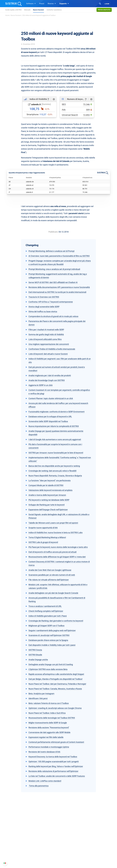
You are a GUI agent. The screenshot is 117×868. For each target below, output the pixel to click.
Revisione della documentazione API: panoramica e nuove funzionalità (59, 287)
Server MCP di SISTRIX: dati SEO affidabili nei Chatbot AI (53, 282)
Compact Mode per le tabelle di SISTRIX (46, 485)
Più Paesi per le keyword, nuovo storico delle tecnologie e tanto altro (58, 547)
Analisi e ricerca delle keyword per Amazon (47, 495)
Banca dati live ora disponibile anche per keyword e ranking (54, 466)
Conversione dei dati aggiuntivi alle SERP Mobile (49, 732)
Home (7, 15)
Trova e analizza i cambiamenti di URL (45, 606)
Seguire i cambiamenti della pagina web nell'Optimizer (52, 630)
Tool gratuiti (66, 855)
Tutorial (64, 858)
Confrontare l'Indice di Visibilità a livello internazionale (52, 349)
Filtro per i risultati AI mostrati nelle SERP (46, 330)
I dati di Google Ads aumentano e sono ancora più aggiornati (55, 439)
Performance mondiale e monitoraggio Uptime (49, 747)
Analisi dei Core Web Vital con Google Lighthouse (50, 570)
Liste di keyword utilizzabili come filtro (45, 339)
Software (31, 4)
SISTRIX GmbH (17, 836)
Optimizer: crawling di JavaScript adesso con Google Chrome (55, 708)
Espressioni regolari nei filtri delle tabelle (46, 737)
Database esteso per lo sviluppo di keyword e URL (50, 417)
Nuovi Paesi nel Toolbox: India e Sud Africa (47, 713)
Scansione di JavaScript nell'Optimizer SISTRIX (49, 635)
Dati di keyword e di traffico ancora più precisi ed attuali (52, 552)
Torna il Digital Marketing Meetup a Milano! (47, 537)
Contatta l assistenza (54, 10)
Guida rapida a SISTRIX (13, 10)
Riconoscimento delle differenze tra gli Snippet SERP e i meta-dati (57, 557)
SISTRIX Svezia (35, 650)
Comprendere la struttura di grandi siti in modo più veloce (53, 316)
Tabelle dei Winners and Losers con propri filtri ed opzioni (53, 523)
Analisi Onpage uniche (38, 660)
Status (89, 857)
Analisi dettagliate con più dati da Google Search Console (53, 593)
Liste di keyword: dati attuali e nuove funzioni (48, 354)
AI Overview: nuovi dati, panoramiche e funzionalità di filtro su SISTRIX (59, 256)
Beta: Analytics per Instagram (41, 694)
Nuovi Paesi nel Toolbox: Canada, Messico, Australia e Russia (55, 689)
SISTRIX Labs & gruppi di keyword (43, 542)
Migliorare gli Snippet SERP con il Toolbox (46, 626)
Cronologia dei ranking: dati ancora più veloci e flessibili (52, 471)
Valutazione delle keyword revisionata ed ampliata (50, 490)
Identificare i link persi (38, 698)
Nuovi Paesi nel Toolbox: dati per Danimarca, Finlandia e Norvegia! (57, 684)
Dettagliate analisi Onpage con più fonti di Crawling (51, 664)
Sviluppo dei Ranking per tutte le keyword (46, 505)
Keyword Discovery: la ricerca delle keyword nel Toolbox (53, 757)
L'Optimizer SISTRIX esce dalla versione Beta (48, 669)
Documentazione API (95, 850)
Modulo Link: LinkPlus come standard (45, 781)
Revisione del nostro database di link (44, 752)
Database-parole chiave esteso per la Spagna (48, 640)
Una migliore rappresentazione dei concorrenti (49, 344)
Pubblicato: (53, 232)
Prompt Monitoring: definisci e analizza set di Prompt (52, 251)
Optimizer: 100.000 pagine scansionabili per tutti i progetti (54, 762)
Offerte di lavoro (17, 845)
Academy (65, 848)
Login (107, 4)
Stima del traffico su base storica (43, 312)
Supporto (64, 4)
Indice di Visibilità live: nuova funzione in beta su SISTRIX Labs (56, 533)
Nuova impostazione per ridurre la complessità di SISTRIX (54, 426)
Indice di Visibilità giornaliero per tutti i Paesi (48, 616)
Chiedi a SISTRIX (68, 841)
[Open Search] (100, 3)
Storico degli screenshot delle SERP (44, 307)
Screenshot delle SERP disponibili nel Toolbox (48, 421)
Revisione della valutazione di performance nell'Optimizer (53, 771)
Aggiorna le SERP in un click (41, 385)
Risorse (52, 4)
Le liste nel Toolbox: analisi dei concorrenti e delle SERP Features (57, 776)
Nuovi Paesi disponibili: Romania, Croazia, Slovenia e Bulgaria (55, 476)
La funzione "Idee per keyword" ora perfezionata (50, 480)
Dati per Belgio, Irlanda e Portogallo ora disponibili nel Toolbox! (56, 679)
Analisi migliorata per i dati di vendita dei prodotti (50, 375)
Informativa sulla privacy (20, 854)
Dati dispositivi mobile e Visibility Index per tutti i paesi (52, 645)
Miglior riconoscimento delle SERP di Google (48, 723)
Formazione (19, 850)
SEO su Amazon (42, 848)
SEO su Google (42, 844)
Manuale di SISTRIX (94, 842)
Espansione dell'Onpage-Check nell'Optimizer (48, 510)
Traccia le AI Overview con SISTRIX (44, 297)
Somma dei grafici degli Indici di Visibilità (46, 334)
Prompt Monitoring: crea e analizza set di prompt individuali (54, 269)
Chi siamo (14, 841)
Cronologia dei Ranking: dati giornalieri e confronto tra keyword (56, 621)
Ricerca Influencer (43, 851)
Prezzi (42, 4)
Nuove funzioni (39, 10)
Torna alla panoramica (39, 786)
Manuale (27, 10)
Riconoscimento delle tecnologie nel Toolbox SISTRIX (52, 718)
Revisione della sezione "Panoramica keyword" (49, 728)
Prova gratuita (104, 10)
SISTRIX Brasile (35, 655)
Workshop (65, 844)
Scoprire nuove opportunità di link (43, 528)
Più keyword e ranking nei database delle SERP (49, 500)
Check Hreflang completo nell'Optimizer (46, 611)
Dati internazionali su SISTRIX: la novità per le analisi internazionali (57, 292)
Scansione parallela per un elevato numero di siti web (52, 575)
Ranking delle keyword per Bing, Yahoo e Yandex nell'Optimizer (56, 766)
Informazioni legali (18, 857)
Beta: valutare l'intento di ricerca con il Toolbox (49, 703)
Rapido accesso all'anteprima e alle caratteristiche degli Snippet (56, 674)
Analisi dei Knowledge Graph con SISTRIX (47, 380)
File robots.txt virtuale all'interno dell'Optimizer (49, 580)
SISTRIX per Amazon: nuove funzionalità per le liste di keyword (56, 453)
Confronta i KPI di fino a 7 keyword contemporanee (51, 302)
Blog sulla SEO (67, 851)
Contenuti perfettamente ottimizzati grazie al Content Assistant (56, 742)
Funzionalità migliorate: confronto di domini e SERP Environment (57, 412)
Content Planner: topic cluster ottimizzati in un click (51, 398)
